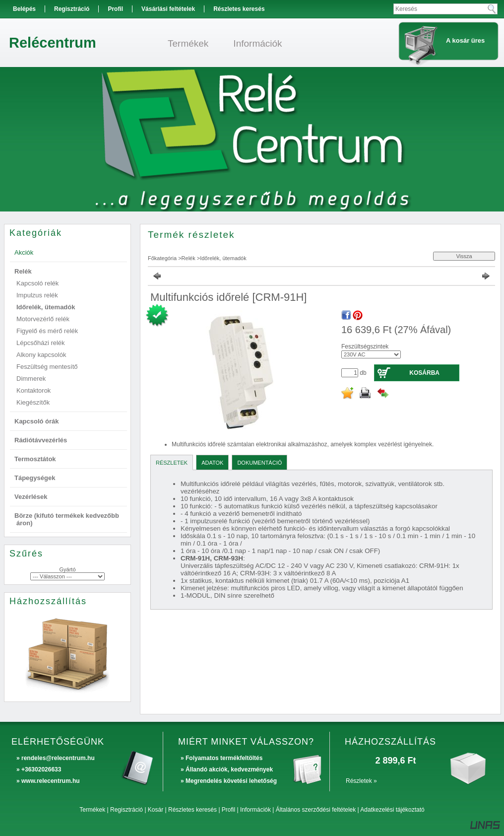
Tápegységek (35, 478)
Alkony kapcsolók (41, 355)
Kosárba (424, 373)
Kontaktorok (33, 390)
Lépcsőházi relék (41, 343)
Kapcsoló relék (37, 283)
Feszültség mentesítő (47, 367)
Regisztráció (126, 810)
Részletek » (361, 781)
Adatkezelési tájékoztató (392, 810)
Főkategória (162, 258)
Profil (228, 810)
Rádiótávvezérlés (41, 440)
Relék (189, 258)
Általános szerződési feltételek (316, 810)
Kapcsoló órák (37, 421)
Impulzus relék (37, 295)
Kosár (156, 810)
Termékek (92, 810)
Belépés (24, 9)
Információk (255, 810)
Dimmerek (31, 379)
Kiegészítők (33, 402)
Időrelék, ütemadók (46, 307)
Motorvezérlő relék (43, 319)
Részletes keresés (192, 810)
